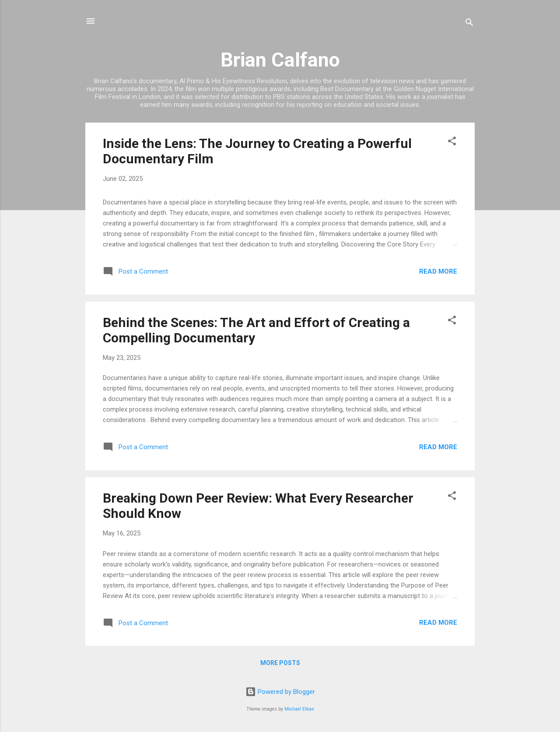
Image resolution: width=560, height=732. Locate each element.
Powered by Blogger (280, 692)
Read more (438, 271)
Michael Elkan (299, 709)
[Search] (469, 24)
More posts (280, 663)
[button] (452, 143)
